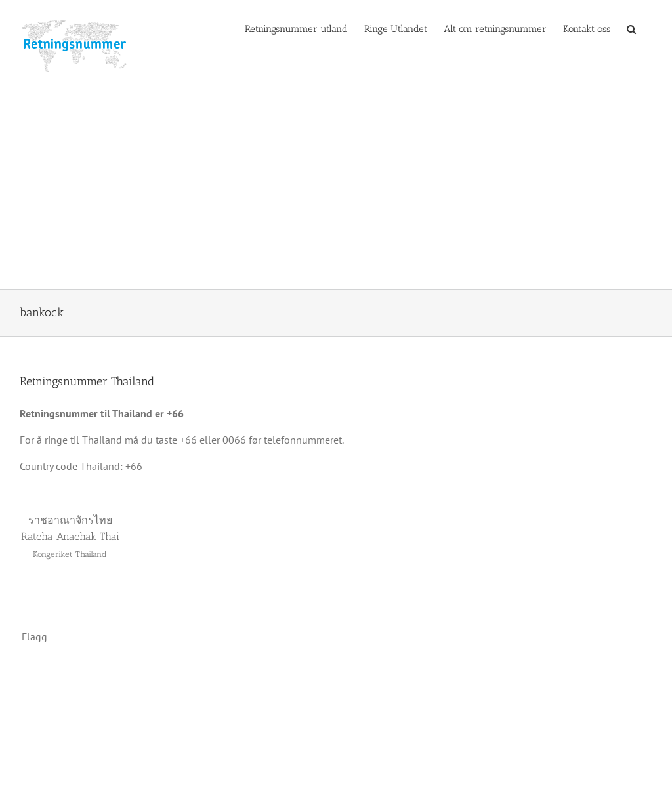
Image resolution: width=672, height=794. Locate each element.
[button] (631, 28)
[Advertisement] (336, 191)
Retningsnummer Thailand (87, 381)
